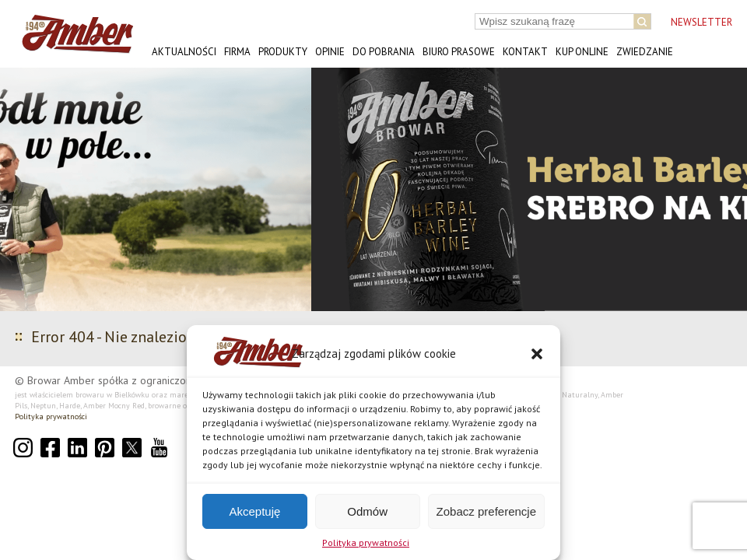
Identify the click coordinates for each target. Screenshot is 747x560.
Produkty (283, 52)
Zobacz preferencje (486, 511)
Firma (237, 52)
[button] (537, 354)
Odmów (367, 511)
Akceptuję (254, 511)
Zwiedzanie (645, 52)
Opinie (330, 52)
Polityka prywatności (366, 542)
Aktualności (184, 52)
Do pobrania (384, 52)
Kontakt (525, 52)
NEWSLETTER (701, 22)
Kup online (582, 52)
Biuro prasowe (459, 52)
